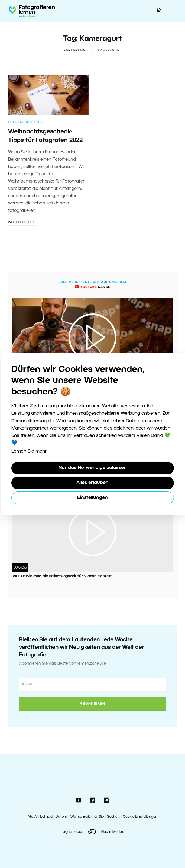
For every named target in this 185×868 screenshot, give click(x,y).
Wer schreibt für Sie (87, 817)
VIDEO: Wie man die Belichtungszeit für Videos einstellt (62, 576)
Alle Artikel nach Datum (48, 817)
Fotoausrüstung (25, 122)
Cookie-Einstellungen (140, 817)
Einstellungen (92, 498)
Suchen (113, 817)
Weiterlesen (22, 222)
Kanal (92, 287)
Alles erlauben (92, 483)
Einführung (75, 51)
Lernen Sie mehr (29, 451)
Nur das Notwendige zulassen (93, 468)
